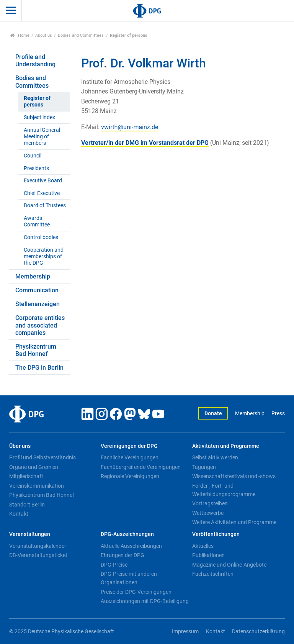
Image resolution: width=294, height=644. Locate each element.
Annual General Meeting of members (42, 137)
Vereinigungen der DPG (129, 446)
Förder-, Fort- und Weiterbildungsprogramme (224, 490)
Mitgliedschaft (26, 476)
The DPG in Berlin (39, 368)
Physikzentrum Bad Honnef (36, 350)
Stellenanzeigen (38, 304)
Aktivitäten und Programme (226, 446)
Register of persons (37, 102)
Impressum (185, 632)
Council (33, 156)
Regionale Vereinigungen (130, 476)
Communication (37, 290)
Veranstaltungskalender (38, 546)
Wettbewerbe (208, 513)
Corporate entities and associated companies (40, 325)
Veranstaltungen (30, 534)
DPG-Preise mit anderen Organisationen (129, 578)
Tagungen (204, 467)
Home (20, 35)
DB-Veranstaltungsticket (38, 555)
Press (278, 414)
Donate (213, 414)
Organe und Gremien (34, 467)
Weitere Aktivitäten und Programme (234, 522)
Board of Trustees (45, 206)
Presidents (36, 168)
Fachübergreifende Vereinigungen (141, 467)
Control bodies (41, 237)
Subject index (39, 117)
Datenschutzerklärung (258, 632)
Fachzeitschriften (213, 574)
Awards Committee (37, 221)
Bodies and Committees (81, 35)
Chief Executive (42, 193)
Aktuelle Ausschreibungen (131, 546)
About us (44, 35)
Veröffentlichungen (216, 534)
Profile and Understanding (35, 61)
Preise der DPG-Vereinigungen (136, 592)
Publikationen (208, 555)
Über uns (20, 446)
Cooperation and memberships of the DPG (44, 257)
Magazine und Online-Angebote (229, 565)
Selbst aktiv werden (215, 457)
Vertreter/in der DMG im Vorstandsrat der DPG (145, 143)
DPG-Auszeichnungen (127, 534)
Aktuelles (203, 546)
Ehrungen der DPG (122, 555)
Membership (33, 276)
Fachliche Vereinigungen (130, 457)
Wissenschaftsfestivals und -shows (234, 476)
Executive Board (43, 181)
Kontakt (19, 514)
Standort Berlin (27, 505)
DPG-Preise (114, 565)
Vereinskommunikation (37, 486)
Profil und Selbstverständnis (42, 457)
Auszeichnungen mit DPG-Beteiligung (145, 601)
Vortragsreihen (210, 503)
